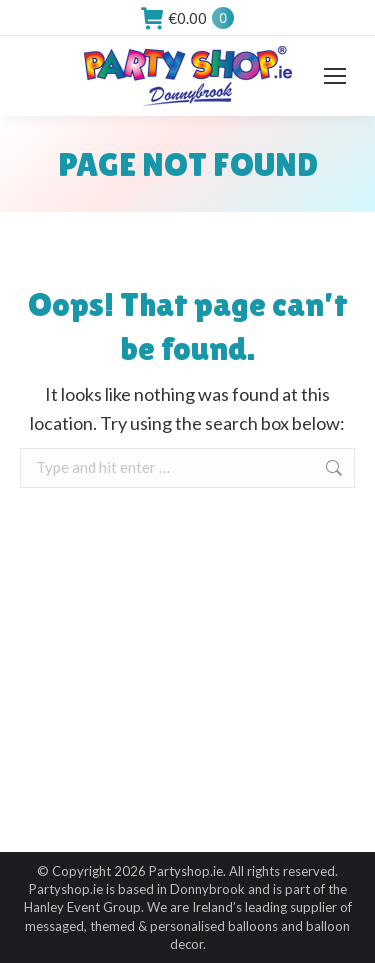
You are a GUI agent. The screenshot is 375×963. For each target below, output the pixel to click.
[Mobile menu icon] (335, 76)
